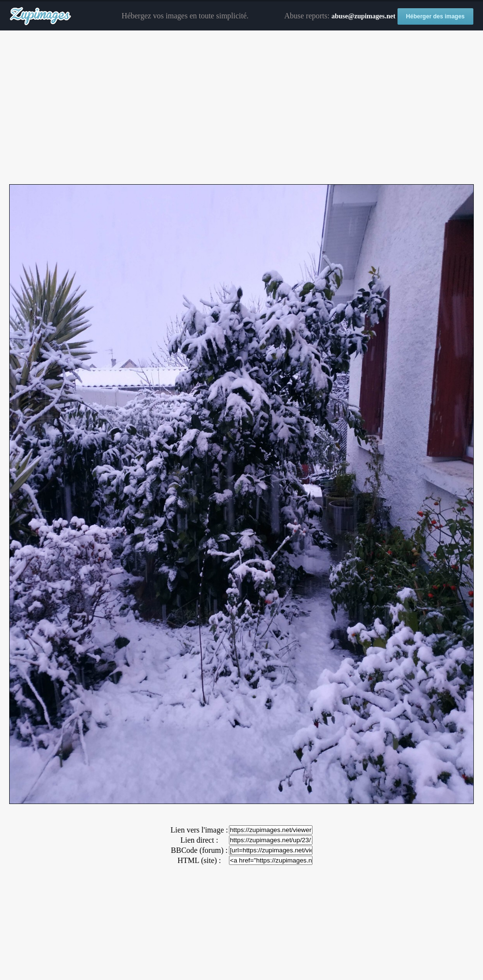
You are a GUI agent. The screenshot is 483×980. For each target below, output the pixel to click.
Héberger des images (435, 16)
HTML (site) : (199, 860)
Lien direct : (199, 840)
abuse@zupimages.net (363, 16)
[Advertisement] (241, 108)
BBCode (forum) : (199, 850)
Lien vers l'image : (199, 830)
